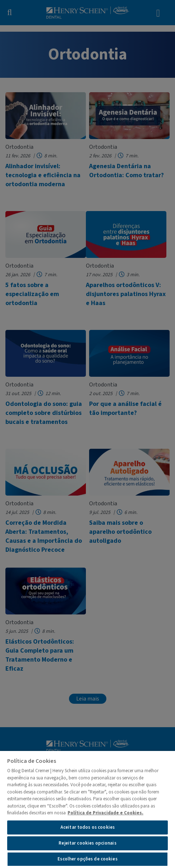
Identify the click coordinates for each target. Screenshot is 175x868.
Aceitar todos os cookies (87, 827)
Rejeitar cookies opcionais (87, 843)
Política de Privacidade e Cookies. (105, 813)
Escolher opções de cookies (87, 859)
